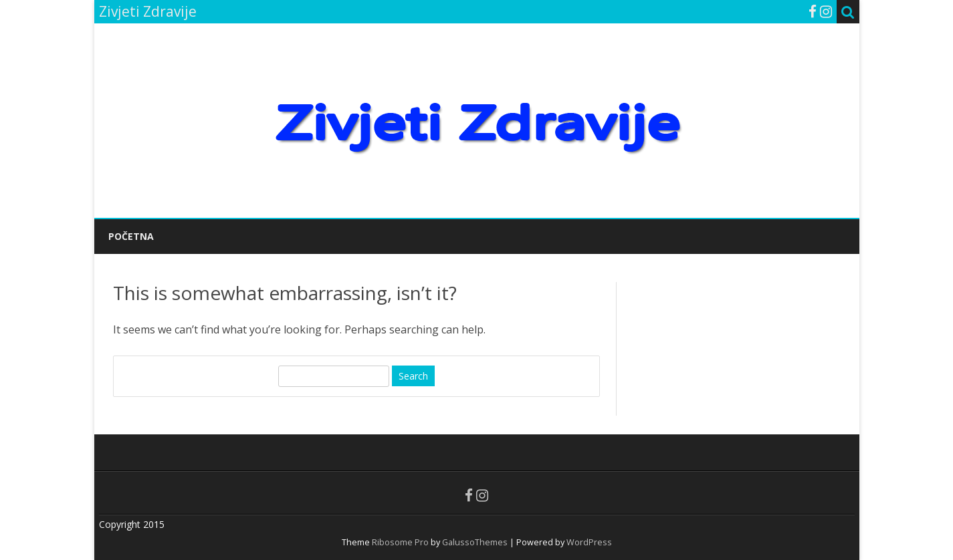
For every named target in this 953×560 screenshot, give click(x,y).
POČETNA (131, 236)
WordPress (588, 542)
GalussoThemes (475, 542)
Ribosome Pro (400, 542)
